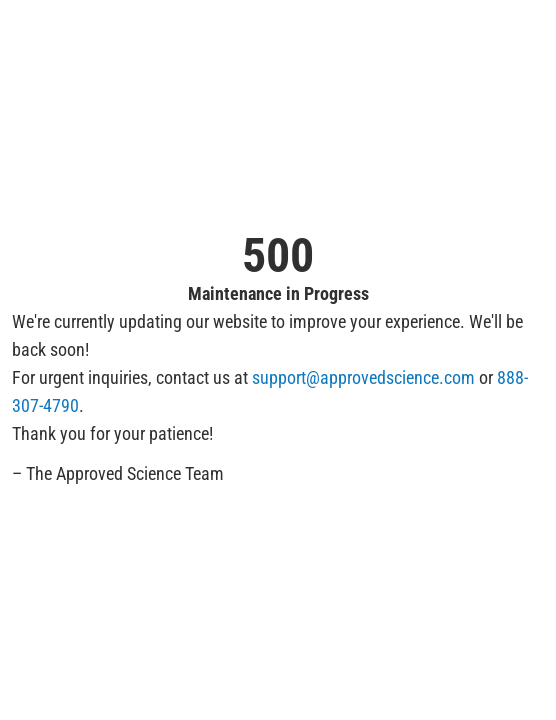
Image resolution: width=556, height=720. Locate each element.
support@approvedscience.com (363, 377)
